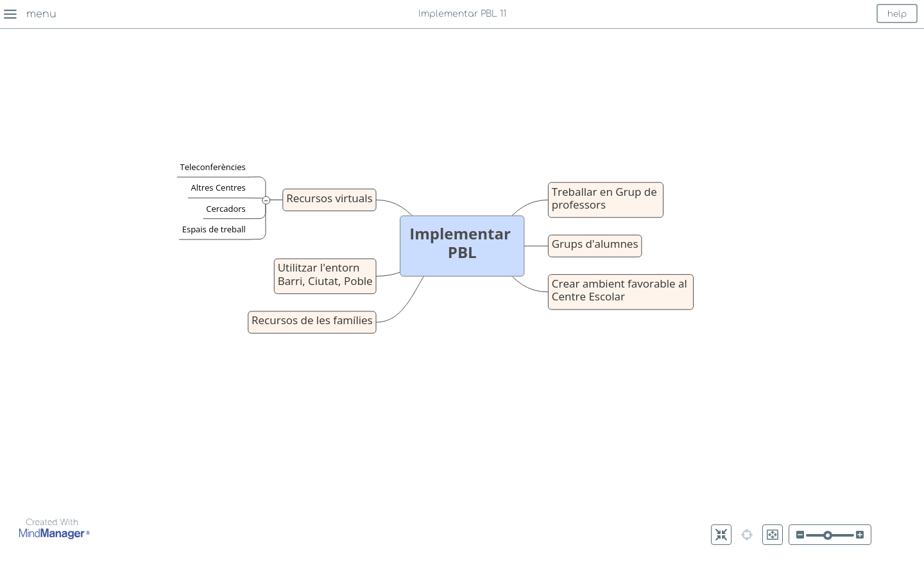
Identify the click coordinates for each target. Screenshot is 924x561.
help (897, 14)
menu (41, 14)
